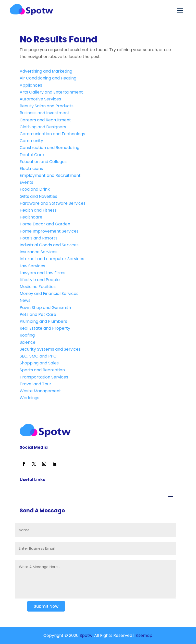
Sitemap (144, 635)
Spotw (85, 635)
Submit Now (46, 606)
